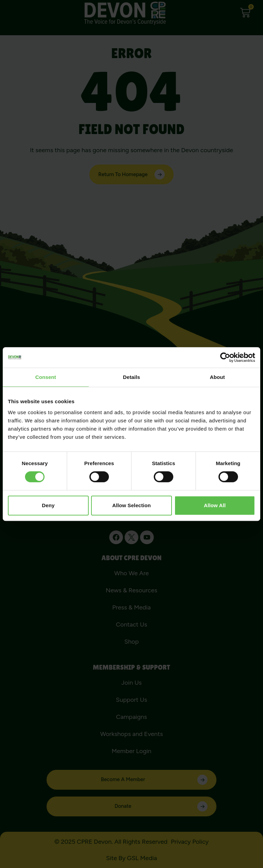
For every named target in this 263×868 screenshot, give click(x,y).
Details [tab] (131, 377)
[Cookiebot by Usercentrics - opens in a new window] (225, 357)
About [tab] (217, 377)
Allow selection (131, 505)
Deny (48, 505)
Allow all (215, 505)
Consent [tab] (46, 377)
